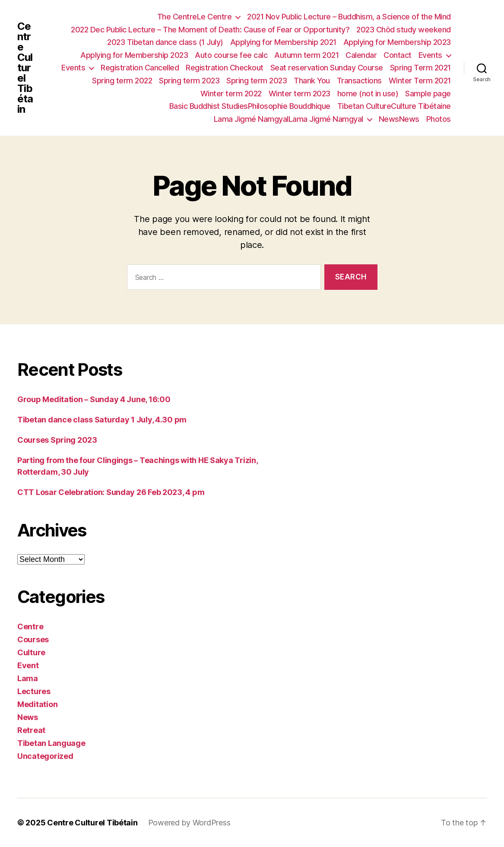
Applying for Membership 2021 (283, 42)
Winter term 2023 (300, 94)
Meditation (37, 704)
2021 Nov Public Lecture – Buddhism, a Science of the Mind (349, 17)
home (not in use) (368, 94)
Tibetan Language (51, 743)
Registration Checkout (225, 68)
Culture (31, 652)
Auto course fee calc (231, 55)
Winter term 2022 (231, 94)
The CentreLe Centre (195, 17)
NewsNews (399, 119)
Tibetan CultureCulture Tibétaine (394, 106)
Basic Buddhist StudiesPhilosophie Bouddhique (250, 106)
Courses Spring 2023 (57, 440)
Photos (439, 119)
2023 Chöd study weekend (404, 30)
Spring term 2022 (122, 81)
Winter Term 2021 (420, 81)
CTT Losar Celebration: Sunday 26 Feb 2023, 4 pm (111, 492)
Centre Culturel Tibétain (25, 68)
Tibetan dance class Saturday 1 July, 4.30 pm (102, 420)
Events (430, 55)
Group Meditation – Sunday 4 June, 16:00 (94, 399)
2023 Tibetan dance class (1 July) (165, 42)
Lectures (34, 691)
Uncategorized (45, 756)
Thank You (312, 81)
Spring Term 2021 (420, 68)
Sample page (428, 94)
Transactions (359, 81)
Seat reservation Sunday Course (327, 68)
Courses (33, 639)
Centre (30, 627)
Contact (398, 55)
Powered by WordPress (189, 823)
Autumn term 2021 (306, 55)
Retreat (31, 730)
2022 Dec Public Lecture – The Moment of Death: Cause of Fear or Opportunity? (210, 30)
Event (28, 665)
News (28, 717)
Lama (28, 678)
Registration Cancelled (140, 68)
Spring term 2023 (189, 81)
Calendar (361, 55)
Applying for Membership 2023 (397, 42)
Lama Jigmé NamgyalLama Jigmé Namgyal (288, 119)
